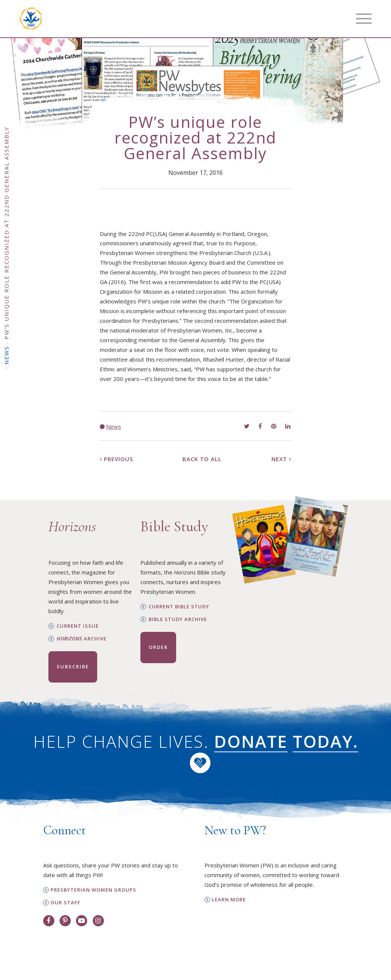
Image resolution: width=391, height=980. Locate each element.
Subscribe (73, 667)
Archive (82, 639)
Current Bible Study (179, 607)
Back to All (202, 459)
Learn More (229, 900)
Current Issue (78, 626)
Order (158, 647)
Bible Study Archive (178, 619)
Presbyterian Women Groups (93, 890)
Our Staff (66, 903)
